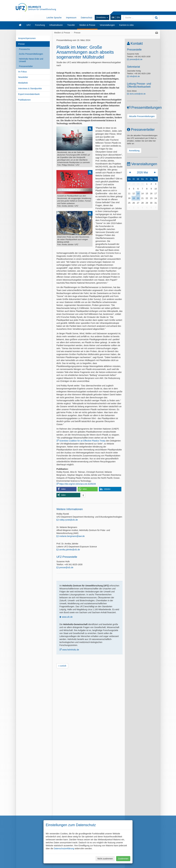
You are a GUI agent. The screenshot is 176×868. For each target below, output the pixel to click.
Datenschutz (87, 18)
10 (156, 189)
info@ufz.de (135, 76)
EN (118, 17)
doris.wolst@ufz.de (138, 94)
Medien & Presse (87, 25)
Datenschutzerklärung (64, 848)
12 (134, 193)
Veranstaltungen (107, 25)
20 (138, 198)
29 (138, 184)
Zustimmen (123, 859)
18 (129, 198)
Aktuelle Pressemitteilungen (142, 116)
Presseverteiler (26, 66)
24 (156, 198)
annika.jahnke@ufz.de (70, 550)
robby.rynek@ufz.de (68, 520)
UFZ (29, 25)
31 (156, 203)
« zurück (62, 666)
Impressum (71, 18)
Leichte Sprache (54, 18)
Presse (21, 44)
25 (129, 203)
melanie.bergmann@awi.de (72, 536)
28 (134, 184)
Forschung (40, 25)
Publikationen (24, 100)
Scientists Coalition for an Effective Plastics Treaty (82, 441)
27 (129, 184)
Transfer (71, 25)
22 (147, 198)
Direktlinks (102, 17)
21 (142, 198)
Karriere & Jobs (126, 25)
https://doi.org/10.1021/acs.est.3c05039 (78, 484)
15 (147, 193)
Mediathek (23, 83)
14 (142, 193)
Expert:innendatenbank (29, 94)
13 (138, 193)
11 (129, 193)
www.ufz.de (67, 617)
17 (156, 193)
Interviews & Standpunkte (30, 88)
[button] (66, 489)
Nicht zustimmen (105, 859)
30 (142, 184)
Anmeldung (134, 151)
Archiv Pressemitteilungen (31, 54)
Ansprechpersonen (27, 38)
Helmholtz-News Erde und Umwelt (31, 60)
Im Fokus (22, 72)
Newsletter (23, 77)
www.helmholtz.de (71, 650)
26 (134, 203)
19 (134, 198)
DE (113, 17)
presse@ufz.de (66, 567)
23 (151, 198)
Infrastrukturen (56, 25)
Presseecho (24, 49)
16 (151, 193)
